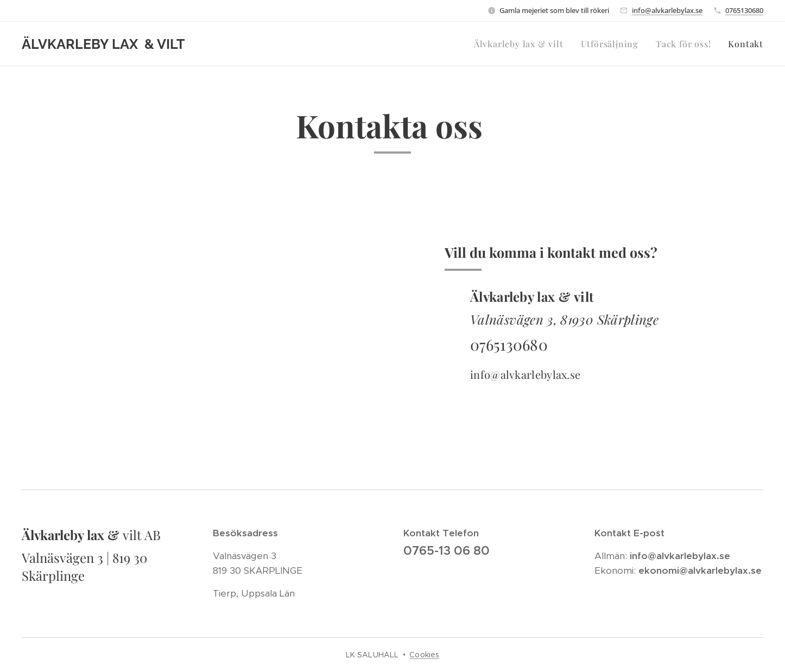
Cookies (424, 655)
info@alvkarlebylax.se (667, 10)
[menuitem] (522, 44)
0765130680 (744, 10)
